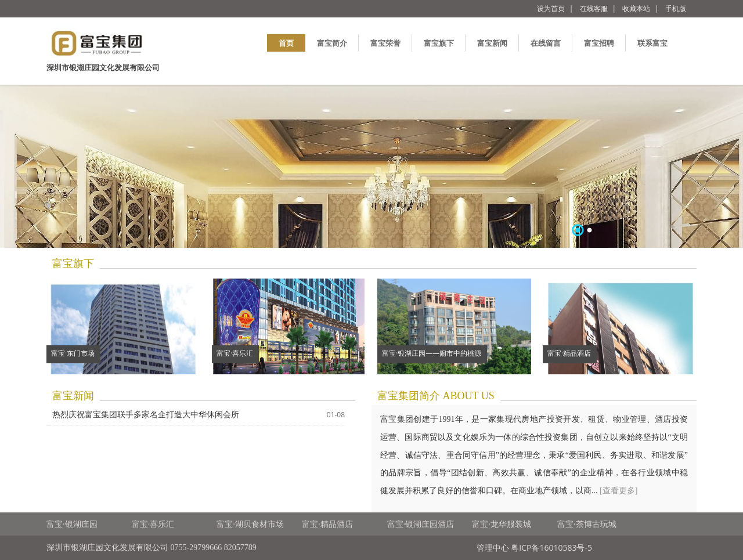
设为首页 (551, 8)
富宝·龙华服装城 (502, 524)
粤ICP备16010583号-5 (551, 548)
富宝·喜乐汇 (153, 524)
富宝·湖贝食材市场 (250, 524)
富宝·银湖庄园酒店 (421, 524)
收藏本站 (636, 8)
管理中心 (493, 548)
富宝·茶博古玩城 (587, 524)
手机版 (676, 8)
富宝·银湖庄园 (72, 524)
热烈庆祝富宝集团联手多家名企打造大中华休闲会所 (146, 415)
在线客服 (594, 8)
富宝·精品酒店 (327, 524)
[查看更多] (618, 491)
